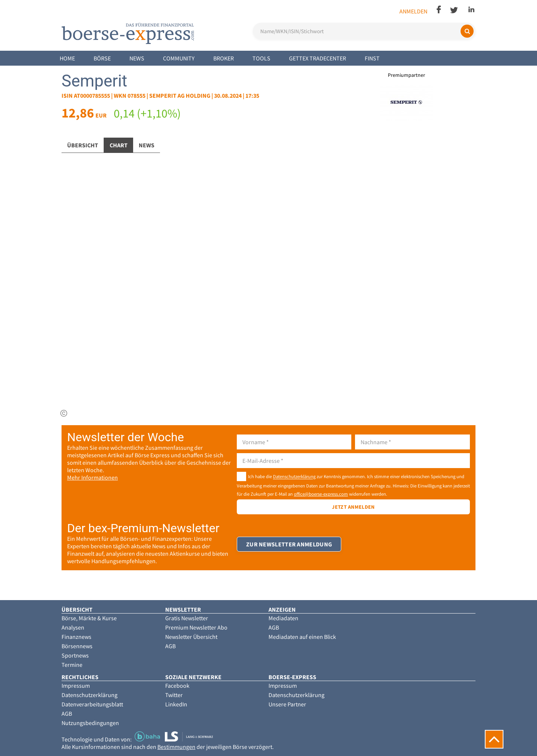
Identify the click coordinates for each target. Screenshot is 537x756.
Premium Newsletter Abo (196, 627)
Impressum (76, 686)
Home (67, 58)
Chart (119, 145)
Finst (372, 58)
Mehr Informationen (92, 477)
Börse (102, 58)
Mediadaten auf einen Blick (302, 637)
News (137, 58)
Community (179, 58)
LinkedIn (176, 704)
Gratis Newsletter (187, 618)
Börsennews (77, 646)
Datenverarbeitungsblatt (92, 704)
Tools (261, 58)
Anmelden (413, 11)
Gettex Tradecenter (318, 58)
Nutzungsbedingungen (90, 723)
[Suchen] (467, 31)
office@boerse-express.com (321, 494)
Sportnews (75, 655)
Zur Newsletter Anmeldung (289, 544)
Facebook (177, 686)
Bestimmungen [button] (176, 747)
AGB (170, 646)
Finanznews (76, 637)
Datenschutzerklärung (294, 477)
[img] (64, 413)
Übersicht (83, 145)
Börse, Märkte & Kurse (89, 618)
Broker (224, 58)
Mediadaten (283, 618)
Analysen (73, 627)
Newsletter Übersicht (191, 637)
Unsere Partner (287, 704)
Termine (72, 665)
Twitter (174, 695)
